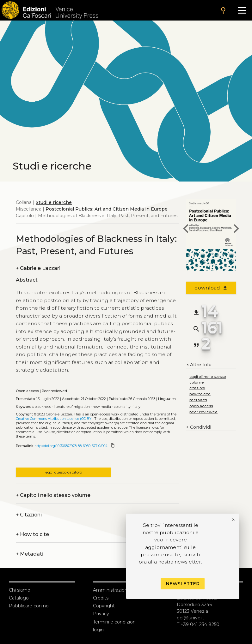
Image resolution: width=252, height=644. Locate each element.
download (211, 288)
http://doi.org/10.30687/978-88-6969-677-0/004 (71, 446)
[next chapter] (236, 230)
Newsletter (183, 584)
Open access (27, 391)
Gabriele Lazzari (38, 268)
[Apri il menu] (242, 10)
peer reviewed (203, 412)
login (98, 630)
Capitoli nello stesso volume (53, 495)
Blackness (43, 407)
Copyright (104, 606)
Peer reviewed (54, 391)
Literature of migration (72, 407)
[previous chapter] (186, 230)
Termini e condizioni (115, 622)
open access (201, 406)
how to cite (200, 394)
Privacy (101, 614)
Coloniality (122, 407)
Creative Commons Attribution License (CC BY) (54, 419)
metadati (198, 400)
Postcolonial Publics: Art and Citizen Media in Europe (107, 209)
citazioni (197, 388)
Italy (137, 407)
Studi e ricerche (54, 202)
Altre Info (199, 365)
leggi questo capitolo (63, 472)
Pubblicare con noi (29, 606)
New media (102, 407)
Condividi (199, 427)
